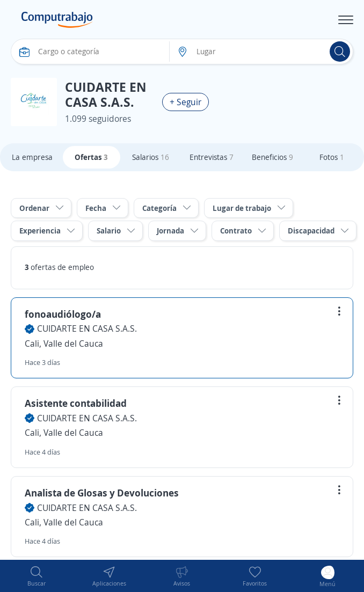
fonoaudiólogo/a (63, 314)
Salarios (151, 157)
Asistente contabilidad (76, 403)
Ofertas (91, 157)
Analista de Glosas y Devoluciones (102, 493)
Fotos (332, 157)
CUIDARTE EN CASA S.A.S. (87, 328)
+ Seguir (185, 102)
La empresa (32, 157)
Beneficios (272, 157)
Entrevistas (212, 157)
